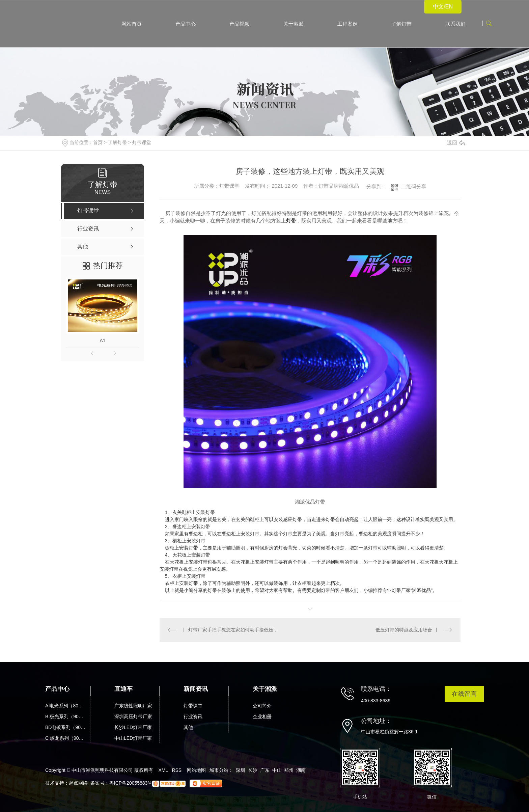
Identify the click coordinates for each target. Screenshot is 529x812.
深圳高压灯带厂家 (133, 716)
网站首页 (132, 24)
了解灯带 (401, 24)
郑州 (289, 770)
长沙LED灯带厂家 (133, 727)
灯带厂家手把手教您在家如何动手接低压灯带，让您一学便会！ (235, 630)
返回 (456, 143)
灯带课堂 (142, 142)
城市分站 (219, 770)
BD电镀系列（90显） (66, 727)
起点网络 (78, 783)
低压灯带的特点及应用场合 (404, 630)
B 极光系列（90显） (66, 716)
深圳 (241, 770)
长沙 (253, 770)
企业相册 (262, 716)
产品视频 (240, 24)
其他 (188, 727)
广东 (265, 770)
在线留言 (464, 694)
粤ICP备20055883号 (131, 783)
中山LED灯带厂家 (133, 738)
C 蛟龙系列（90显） (66, 738)
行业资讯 (193, 716)
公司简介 (262, 706)
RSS (177, 770)
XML (163, 770)
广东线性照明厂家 (133, 706)
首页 (98, 142)
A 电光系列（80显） (66, 706)
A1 (103, 341)
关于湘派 (294, 24)
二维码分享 (414, 186)
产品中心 (186, 24)
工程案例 (347, 24)
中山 (277, 770)
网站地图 (196, 770)
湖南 (301, 770)
